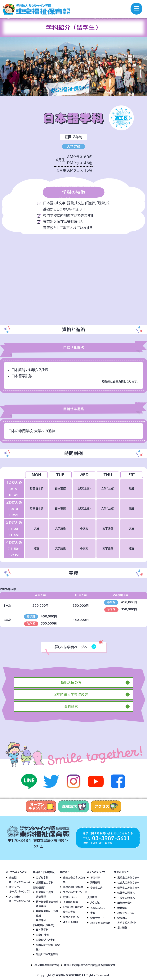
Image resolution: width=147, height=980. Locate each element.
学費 (93, 913)
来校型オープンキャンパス (20, 880)
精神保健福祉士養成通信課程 (47, 904)
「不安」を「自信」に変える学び (73, 910)
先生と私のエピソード (75, 892)
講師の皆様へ (125, 903)
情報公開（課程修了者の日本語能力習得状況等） (90, 965)
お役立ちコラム (126, 913)
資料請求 (71, 707)
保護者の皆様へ (126, 893)
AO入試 (95, 903)
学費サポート (97, 918)
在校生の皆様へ (126, 898)
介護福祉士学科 (45, 883)
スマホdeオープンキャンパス (20, 899)
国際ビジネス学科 (46, 940)
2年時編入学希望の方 (71, 694)
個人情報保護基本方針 (47, 965)
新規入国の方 (71, 683)
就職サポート (70, 897)
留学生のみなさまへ (128, 888)
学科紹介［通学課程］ (44, 872)
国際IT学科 (43, 935)
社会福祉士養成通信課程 (45, 894)
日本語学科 (42, 930)
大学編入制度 (71, 902)
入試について (98, 908)
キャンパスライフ (96, 872)
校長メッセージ (71, 917)
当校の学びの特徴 (73, 887)
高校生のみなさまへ (128, 878)
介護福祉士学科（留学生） (48, 947)
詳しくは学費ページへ (74, 647)
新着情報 (122, 908)
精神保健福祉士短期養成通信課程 (47, 916)
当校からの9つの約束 (74, 880)
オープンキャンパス (16, 872)
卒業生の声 (97, 888)
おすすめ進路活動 (100, 923)
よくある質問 (70, 922)
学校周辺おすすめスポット (127, 920)
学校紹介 (65, 872)
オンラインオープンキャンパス (20, 889)
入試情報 (92, 897)
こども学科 (42, 878)
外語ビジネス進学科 (47, 954)
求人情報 (122, 928)
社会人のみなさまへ (128, 883)
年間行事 (95, 878)
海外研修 (95, 883)
